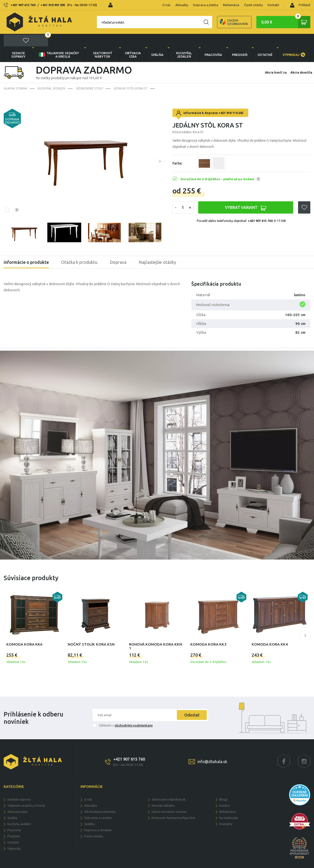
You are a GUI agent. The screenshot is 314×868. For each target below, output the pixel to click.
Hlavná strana (15, 75)
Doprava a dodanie (98, 817)
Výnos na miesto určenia (169, 798)
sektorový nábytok (103, 41)
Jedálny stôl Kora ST (131, 75)
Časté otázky (253, 5)
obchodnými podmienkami (134, 712)
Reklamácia (231, 5)
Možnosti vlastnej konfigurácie (173, 804)
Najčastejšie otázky (157, 249)
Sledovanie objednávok (169, 786)
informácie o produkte (26, 249)
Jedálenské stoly (89, 75)
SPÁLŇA (157, 41)
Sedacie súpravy (18, 41)
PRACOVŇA (213, 41)
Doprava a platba (206, 5)
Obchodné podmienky (100, 798)
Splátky (90, 810)
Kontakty (226, 810)
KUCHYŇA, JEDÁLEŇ (184, 41)
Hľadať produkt (96, 22)
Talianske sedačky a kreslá (59, 41)
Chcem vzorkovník (217, 22)
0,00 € (286, 22)
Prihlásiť (300, 5)
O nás (166, 5)
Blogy (223, 786)
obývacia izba (133, 41)
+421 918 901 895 (53, 5)
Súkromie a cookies (98, 804)
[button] (160, 148)
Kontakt (273, 5)
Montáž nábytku (163, 792)
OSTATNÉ (265, 41)
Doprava (118, 249)
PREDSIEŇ (240, 41)
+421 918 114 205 (231, 99)
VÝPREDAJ (294, 41)
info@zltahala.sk (212, 748)
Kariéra (224, 792)
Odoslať (192, 702)
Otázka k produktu (79, 249)
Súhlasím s (126, 712)
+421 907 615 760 (23, 5)
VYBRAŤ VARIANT (246, 194)
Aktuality (182, 5)
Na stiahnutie (229, 804)
